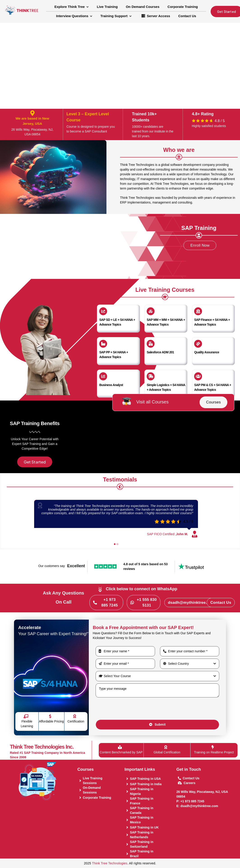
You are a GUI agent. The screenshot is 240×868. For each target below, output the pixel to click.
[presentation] (130, 708)
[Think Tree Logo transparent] (22, 5)
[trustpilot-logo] (191, 565)
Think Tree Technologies (110, 863)
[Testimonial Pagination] (115, 544)
